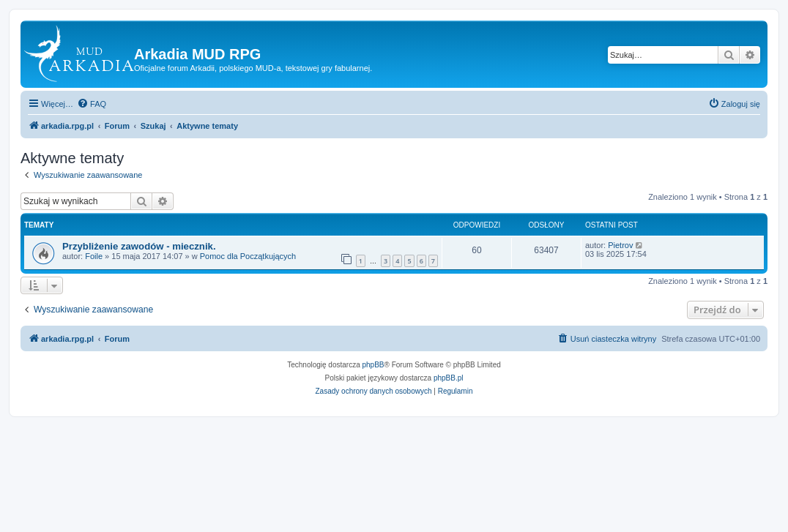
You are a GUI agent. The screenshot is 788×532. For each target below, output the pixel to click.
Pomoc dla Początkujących (248, 256)
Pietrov (620, 245)
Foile (94, 256)
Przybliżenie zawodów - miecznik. (139, 246)
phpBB (373, 365)
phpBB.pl (449, 378)
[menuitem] (92, 104)
